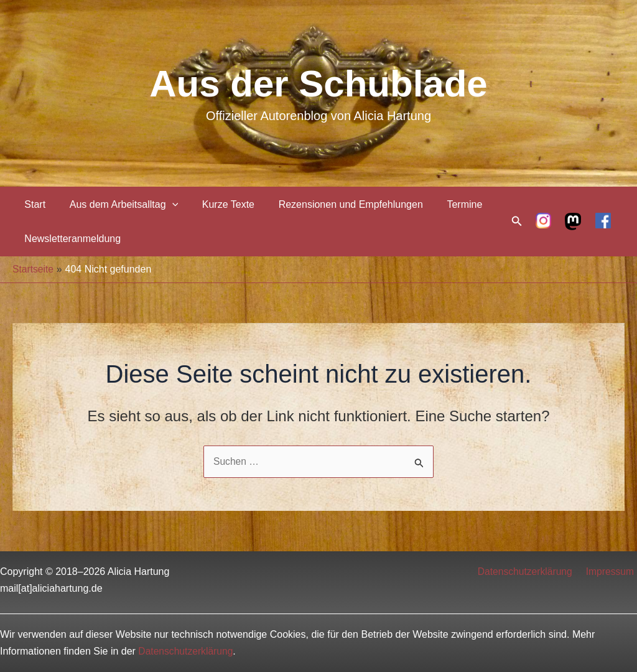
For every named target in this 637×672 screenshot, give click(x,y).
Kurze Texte (218, 204)
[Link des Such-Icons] (517, 222)
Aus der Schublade (318, 84)
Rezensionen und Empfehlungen (336, 204)
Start (33, 204)
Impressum (612, 572)
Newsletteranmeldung (71, 239)
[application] (166, 204)
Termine (446, 204)
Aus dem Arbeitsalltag (118, 204)
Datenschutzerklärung (529, 572)
